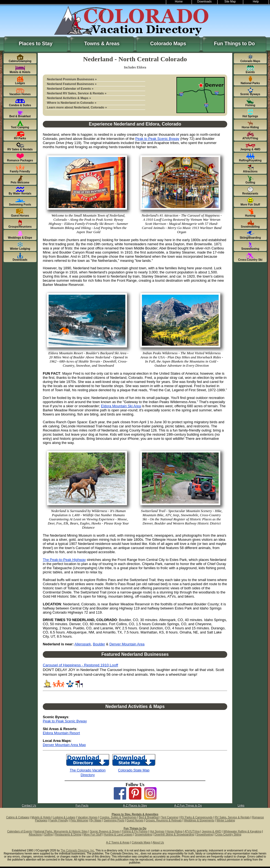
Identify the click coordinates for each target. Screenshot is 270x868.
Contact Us (29, 806)
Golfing (49, 834)
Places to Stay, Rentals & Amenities (135, 814)
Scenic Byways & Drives (105, 831)
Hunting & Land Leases (118, 834)
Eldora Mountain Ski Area (121, 406)
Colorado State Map (134, 770)
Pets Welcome (79, 820)
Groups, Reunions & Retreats (164, 820)
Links (241, 806)
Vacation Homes (88, 817)
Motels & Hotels (41, 817)
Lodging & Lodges (64, 817)
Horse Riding (174, 831)
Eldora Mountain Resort (61, 733)
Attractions (35, 834)
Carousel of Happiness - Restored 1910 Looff (80, 665)
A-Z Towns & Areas (118, 842)
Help (256, 2)
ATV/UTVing (192, 831)
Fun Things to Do (234, 44)
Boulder (99, 644)
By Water (96, 820)
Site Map (230, 2)
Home (179, 2)
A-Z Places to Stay (135, 806)
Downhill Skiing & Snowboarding (174, 834)
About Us (158, 842)
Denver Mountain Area (127, 644)
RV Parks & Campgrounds (196, 817)
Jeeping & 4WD (211, 831)
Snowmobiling (143, 834)
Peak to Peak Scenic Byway (157, 139)
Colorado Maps (168, 44)
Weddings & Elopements (199, 820)
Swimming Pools (114, 820)
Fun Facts (82, 806)
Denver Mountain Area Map (64, 745)
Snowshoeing (205, 834)
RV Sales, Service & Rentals (232, 817)
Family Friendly (59, 820)
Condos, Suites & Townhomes (118, 817)
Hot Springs (157, 831)
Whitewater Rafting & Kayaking (242, 831)
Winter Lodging (226, 820)
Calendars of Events (20, 831)
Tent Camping (170, 817)
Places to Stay (36, 44)
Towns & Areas (102, 44)
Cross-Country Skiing (228, 834)
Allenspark (83, 644)
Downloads (205, 2)
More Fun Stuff (92, 834)
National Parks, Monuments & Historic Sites (61, 831)
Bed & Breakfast (149, 817)
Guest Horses (135, 820)
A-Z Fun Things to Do (188, 806)
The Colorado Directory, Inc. (78, 850)
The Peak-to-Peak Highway (64, 560)
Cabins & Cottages (18, 817)
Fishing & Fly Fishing (135, 831)
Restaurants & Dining (68, 834)
